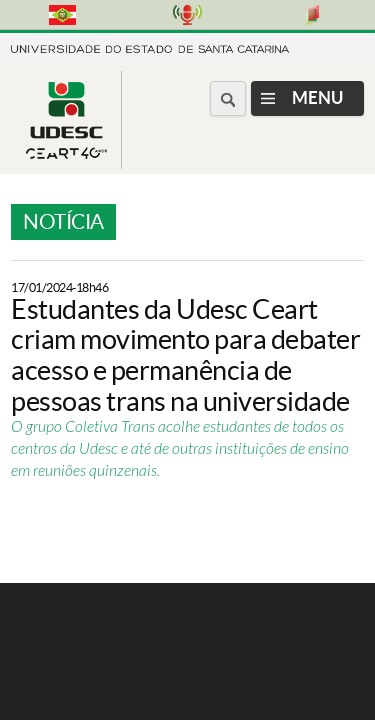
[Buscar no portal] (228, 98)
